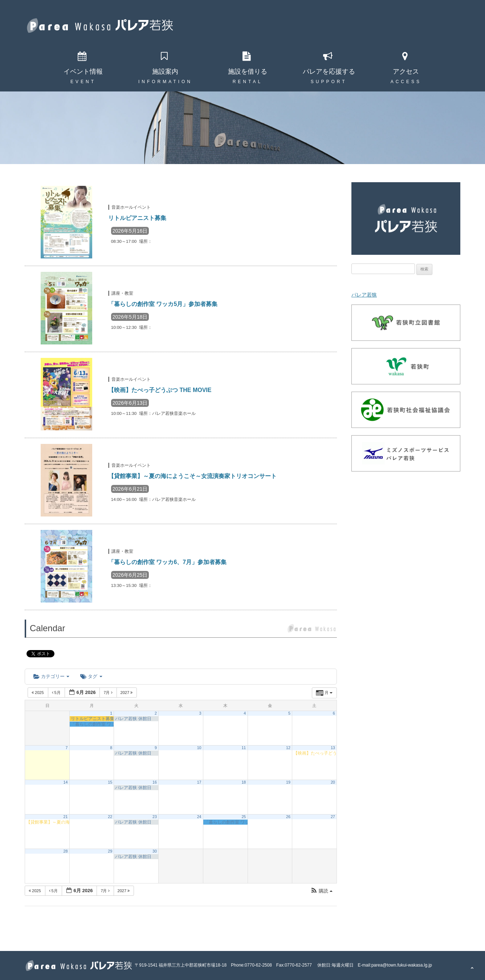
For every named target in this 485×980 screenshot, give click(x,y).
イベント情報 (83, 72)
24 (199, 817)
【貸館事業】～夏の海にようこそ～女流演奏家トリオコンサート (192, 476)
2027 (127, 693)
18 (244, 782)
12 (288, 748)
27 (333, 817)
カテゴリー (51, 676)
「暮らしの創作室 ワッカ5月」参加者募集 (163, 304)
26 (288, 817)
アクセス (406, 72)
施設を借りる (248, 72)
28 (66, 851)
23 (155, 817)
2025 (38, 693)
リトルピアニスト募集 (137, 218)
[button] (321, 891)
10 (199, 748)
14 (66, 782)
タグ (91, 676)
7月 (108, 693)
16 (155, 782)
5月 (57, 693)
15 (110, 782)
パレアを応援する (329, 72)
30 (155, 851)
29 (110, 851)
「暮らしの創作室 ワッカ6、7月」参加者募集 (167, 562)
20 (333, 782)
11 (244, 748)
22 (110, 817)
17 (199, 782)
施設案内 (165, 72)
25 (244, 817)
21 (66, 817)
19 (288, 782)
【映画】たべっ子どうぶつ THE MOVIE (160, 390)
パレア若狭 (364, 295)
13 (333, 748)
